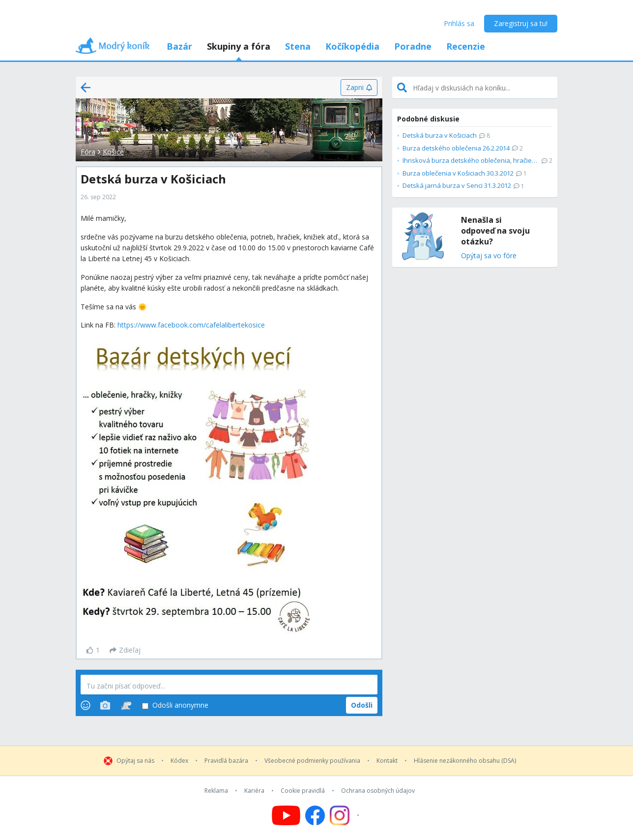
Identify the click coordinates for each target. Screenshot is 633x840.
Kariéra (254, 791)
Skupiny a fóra (239, 46)
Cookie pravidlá (303, 791)
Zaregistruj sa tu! (521, 23)
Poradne (413, 46)
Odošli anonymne (175, 705)
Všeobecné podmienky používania (312, 761)
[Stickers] (126, 705)
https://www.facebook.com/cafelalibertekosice (191, 325)
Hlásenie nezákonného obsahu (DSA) (465, 761)
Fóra (88, 152)
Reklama (216, 791)
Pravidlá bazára (226, 761)
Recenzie (466, 46)
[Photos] (105, 705)
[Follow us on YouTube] (286, 815)
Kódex (179, 761)
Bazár (179, 46)
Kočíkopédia (352, 46)
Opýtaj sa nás (135, 761)
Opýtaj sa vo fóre (489, 256)
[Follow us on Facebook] (315, 815)
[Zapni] (359, 88)
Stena (298, 46)
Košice (113, 152)
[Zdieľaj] (125, 650)
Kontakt (387, 761)
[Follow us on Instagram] (346, 815)
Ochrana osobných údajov (378, 791)
